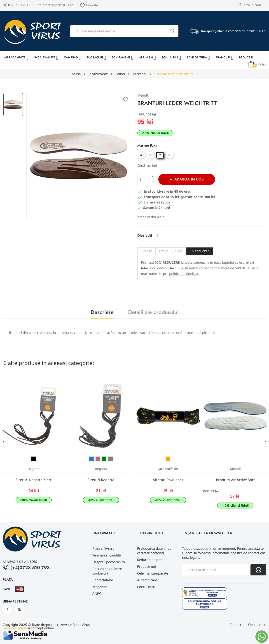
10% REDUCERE (199, 251)
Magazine (100, 587)
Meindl (143, 95)
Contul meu (146, 587)
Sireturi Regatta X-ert (34, 480)
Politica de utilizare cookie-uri (107, 571)
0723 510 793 (16, 5)
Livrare (146, 251)
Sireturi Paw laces (168, 480)
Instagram (20, 609)
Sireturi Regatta (101, 480)
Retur (163, 251)
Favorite (89, 5)
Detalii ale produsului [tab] (153, 313)
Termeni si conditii (107, 555)
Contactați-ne (103, 580)
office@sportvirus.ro (56, 5)
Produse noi (146, 566)
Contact (235, 625)
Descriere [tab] (102, 313)
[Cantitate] (144, 179)
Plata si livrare (103, 548)
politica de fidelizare (185, 274)
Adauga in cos (188, 179)
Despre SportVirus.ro (109, 562)
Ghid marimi (147, 165)
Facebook (7, 609)
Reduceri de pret (150, 560)
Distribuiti (157, 235)
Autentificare (147, 580)
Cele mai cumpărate (153, 573)
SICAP (179, 251)
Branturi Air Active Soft (235, 480)
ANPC (97, 593)
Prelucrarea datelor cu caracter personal (154, 551)
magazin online (15, 628)
